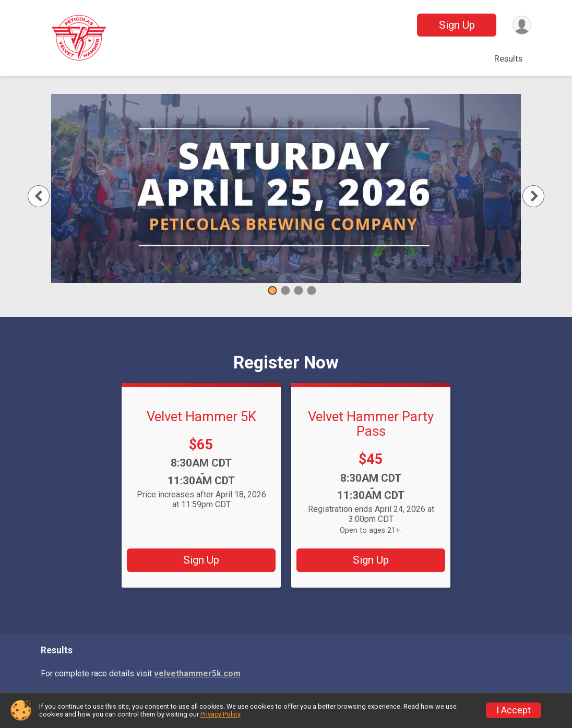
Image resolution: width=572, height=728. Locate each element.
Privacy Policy (220, 714)
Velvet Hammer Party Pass (371, 424)
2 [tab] (285, 290)
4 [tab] (311, 290)
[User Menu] (522, 25)
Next (540, 196)
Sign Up (456, 25)
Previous (49, 196)
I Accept (514, 710)
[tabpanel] (286, 188)
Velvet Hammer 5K (201, 416)
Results (508, 59)
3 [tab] (298, 290)
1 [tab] (272, 290)
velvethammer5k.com (197, 673)
